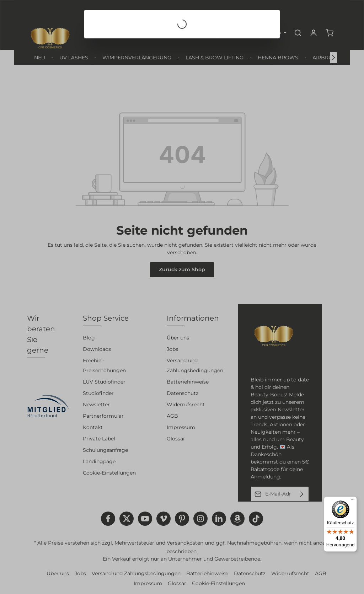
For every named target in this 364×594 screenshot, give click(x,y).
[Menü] (353, 501)
